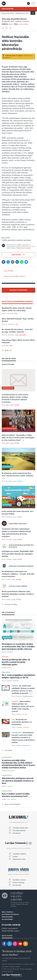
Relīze (11, 24)
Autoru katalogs (19, 883)
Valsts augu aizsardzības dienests (14, 19)
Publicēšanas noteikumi (24, 248)
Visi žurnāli (17, 885)
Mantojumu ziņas (19, 859)
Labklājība (26, 727)
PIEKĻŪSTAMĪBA (7, 917)
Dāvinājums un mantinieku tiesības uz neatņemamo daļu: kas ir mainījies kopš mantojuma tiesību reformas (18, 647)
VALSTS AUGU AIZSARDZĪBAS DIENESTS (17, 302)
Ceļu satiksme (11, 799)
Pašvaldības (11, 771)
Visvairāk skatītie (19, 831)
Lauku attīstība (23, 24)
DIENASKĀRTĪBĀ (8, 9)
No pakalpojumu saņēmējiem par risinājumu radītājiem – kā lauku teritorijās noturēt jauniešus (18, 574)
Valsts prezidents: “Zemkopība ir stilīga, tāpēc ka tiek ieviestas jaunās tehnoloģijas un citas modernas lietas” (18, 438)
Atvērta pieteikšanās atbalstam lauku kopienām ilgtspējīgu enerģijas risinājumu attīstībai (18, 594)
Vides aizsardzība (21, 335)
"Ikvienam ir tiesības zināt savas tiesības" (17, 953)
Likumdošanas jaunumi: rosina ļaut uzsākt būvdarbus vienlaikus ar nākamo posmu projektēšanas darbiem (23, 738)
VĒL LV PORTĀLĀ (8, 613)
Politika (9, 668)
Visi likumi (17, 833)
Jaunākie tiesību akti (20, 828)
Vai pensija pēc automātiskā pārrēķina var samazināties (22, 722)
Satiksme (16, 681)
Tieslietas (10, 652)
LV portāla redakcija (11, 925)
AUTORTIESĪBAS (7, 919)
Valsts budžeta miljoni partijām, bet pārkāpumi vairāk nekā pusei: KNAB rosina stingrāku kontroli (23, 706)
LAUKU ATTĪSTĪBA (8, 365)
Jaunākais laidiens (20, 854)
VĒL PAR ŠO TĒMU (9, 359)
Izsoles (15, 857)
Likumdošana (26, 746)
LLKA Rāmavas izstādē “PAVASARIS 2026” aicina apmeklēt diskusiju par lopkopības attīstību (18, 554)
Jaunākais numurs (19, 880)
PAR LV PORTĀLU (7, 912)
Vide (16, 314)
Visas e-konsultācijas (13, 804)
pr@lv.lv (17, 931)
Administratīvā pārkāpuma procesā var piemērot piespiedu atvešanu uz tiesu (18, 781)
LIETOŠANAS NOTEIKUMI (10, 915)
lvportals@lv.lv (13, 929)
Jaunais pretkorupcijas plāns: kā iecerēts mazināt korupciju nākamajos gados (16, 662)
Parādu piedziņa (28, 696)
